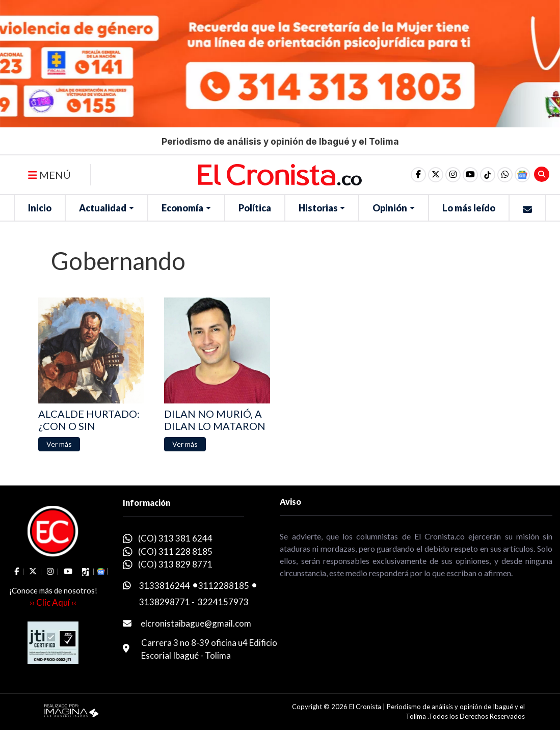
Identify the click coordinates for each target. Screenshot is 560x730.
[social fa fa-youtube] (470, 175)
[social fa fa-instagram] (453, 175)
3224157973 (223, 602)
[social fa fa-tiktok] (488, 175)
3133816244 (165, 586)
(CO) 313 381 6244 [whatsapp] (175, 538)
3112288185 (224, 586)
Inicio (40, 208)
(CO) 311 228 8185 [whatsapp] (175, 551)
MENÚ (49, 175)
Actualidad (103, 208)
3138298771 (165, 602)
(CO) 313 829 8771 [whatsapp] (175, 564)
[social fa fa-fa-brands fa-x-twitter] (436, 175)
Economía (182, 208)
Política (255, 208)
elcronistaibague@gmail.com (196, 623)
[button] (505, 175)
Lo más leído (469, 208)
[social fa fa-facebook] (418, 175)
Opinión (390, 208)
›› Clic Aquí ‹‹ (53, 602)
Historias (318, 208)
